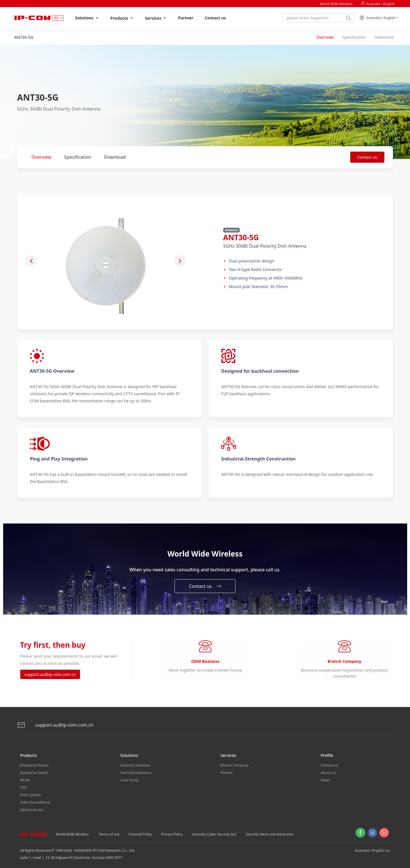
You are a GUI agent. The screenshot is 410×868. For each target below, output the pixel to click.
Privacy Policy (172, 832)
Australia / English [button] (377, 18)
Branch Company (234, 765)
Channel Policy (140, 832)
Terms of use (109, 832)
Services (156, 18)
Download (115, 157)
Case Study (129, 779)
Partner (186, 18)
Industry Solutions (135, 765)
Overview (42, 157)
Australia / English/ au (373, 848)
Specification (78, 157)
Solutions (87, 18)
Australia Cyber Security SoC (214, 832)
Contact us (215, 18)
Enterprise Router (34, 765)
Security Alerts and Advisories (270, 832)
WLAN (25, 779)
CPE (23, 786)
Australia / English (378, 4)
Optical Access (32, 808)
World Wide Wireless (336, 4)
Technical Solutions (136, 772)
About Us (328, 772)
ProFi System (30, 793)
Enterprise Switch (34, 772)
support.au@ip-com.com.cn (50, 674)
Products (122, 18)
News (325, 779)
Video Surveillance (35, 801)
